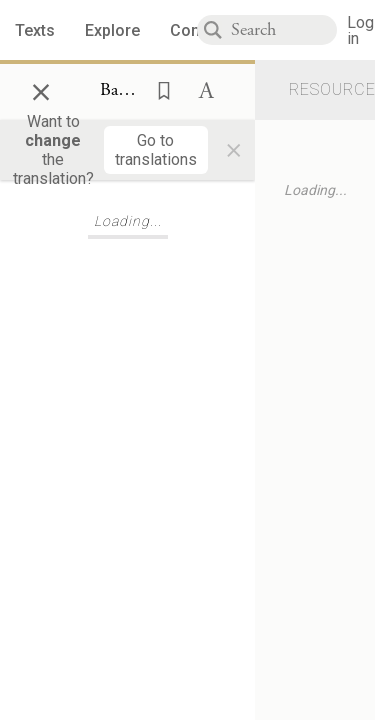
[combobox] (284, 30)
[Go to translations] (156, 150)
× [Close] (41, 89)
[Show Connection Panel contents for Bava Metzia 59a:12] (121, 91)
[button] (158, 89)
